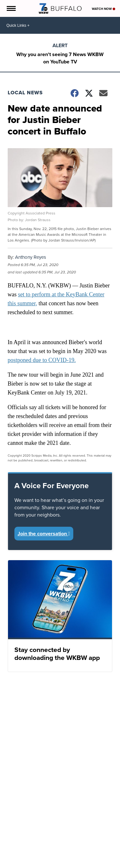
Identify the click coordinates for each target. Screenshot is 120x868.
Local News (25, 93)
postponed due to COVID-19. (42, 360)
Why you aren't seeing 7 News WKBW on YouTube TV (60, 58)
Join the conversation (44, 534)
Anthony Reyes (31, 257)
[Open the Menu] (11, 8)
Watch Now (104, 9)
